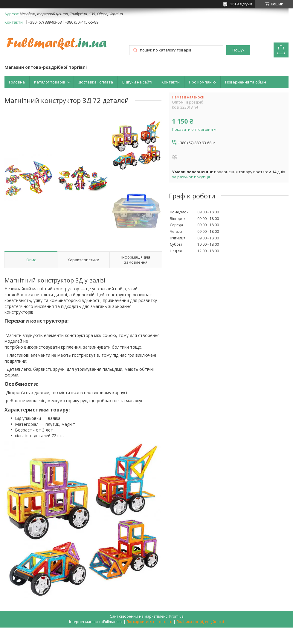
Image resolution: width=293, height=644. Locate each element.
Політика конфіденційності (200, 622)
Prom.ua (176, 616)
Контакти (171, 82)
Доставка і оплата (96, 82)
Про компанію (202, 82)
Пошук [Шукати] (238, 50)
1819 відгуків (241, 4)
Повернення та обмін (246, 82)
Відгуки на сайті (137, 82)
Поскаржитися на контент (149, 622)
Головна (17, 82)
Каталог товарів (50, 82)
